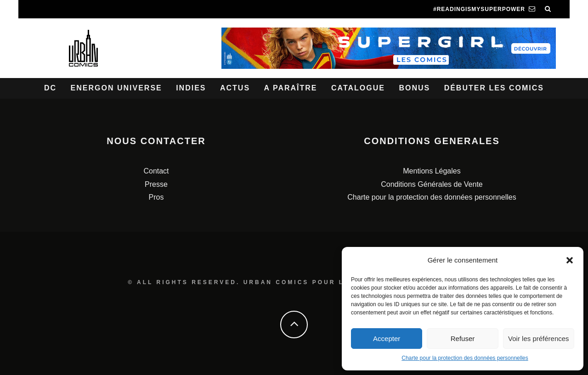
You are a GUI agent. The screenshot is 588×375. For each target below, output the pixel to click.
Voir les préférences (539, 339)
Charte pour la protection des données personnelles (465, 358)
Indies (191, 88)
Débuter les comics (494, 88)
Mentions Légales (432, 171)
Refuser (463, 339)
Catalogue (358, 88)
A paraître (291, 88)
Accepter (387, 339)
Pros (156, 197)
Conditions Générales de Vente (432, 184)
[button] (570, 260)
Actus (235, 88)
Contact (156, 171)
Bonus (414, 88)
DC (50, 88)
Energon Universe (116, 88)
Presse (156, 184)
